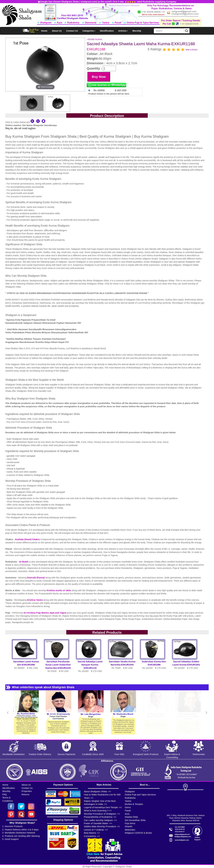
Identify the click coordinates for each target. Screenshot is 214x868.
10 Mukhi (24, 562)
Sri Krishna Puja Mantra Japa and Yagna (45, 613)
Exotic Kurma (95, 39)
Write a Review (191, 50)
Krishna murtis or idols (59, 590)
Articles (123, 31)
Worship (137, 31)
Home (44, 31)
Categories (89, 31)
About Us (57, 31)
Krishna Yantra (35, 600)
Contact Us (72, 31)
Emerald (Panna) (36, 578)
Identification (107, 31)
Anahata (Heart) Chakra (28, 539)
